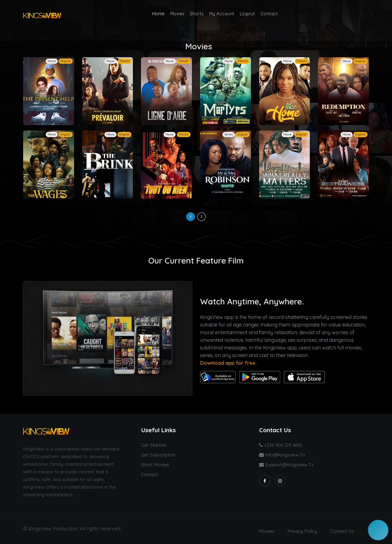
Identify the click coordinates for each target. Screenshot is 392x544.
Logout (247, 14)
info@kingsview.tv (282, 455)
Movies (177, 14)
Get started (153, 445)
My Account (222, 14)
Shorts (197, 14)
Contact (269, 14)
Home (158, 13)
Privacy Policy (302, 531)
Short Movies (155, 465)
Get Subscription (158, 455)
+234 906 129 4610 (281, 445)
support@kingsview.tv (287, 465)
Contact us (342, 531)
